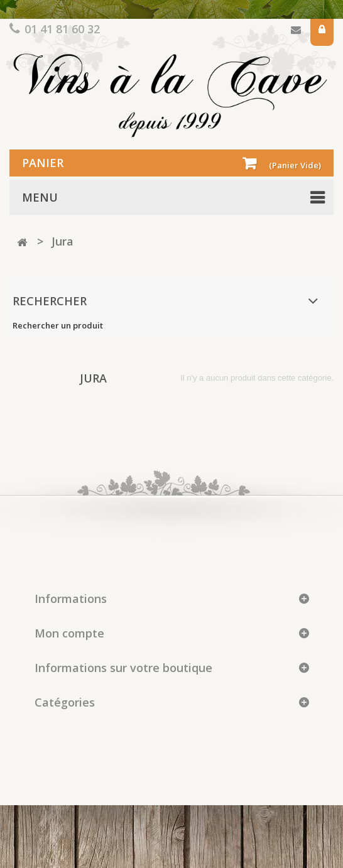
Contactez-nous (296, 32)
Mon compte (69, 633)
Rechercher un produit (58, 325)
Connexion (322, 32)
